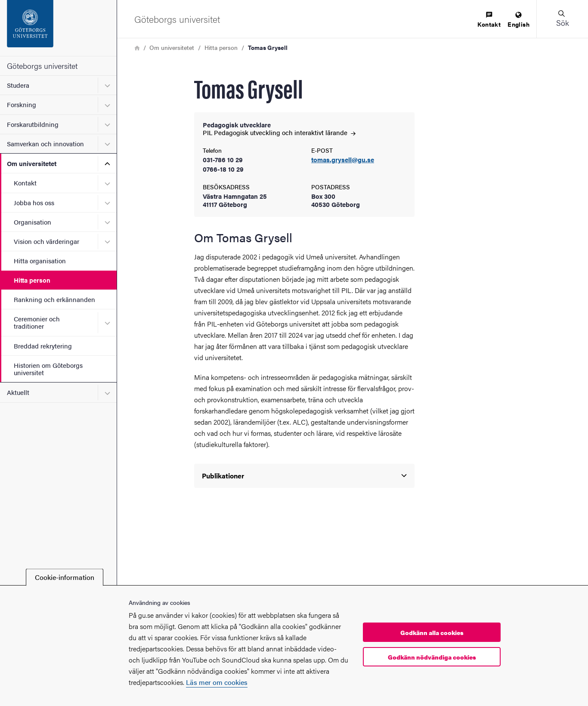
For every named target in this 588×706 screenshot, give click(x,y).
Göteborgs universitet (42, 66)
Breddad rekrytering (43, 346)
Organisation (32, 222)
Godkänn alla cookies (432, 632)
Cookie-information (65, 577)
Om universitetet (32, 163)
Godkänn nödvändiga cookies (432, 657)
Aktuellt (18, 392)
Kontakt (25, 183)
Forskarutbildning (33, 124)
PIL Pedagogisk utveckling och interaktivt (279, 132)
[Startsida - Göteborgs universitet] (58, 28)
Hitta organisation (40, 261)
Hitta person (32, 280)
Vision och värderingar (46, 241)
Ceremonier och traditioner (37, 322)
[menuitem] (489, 20)
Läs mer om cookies (217, 682)
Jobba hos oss (34, 202)
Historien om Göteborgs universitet (48, 369)
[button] (562, 19)
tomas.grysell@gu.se (343, 160)
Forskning (22, 104)
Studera (18, 85)
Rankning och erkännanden (54, 299)
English (518, 20)
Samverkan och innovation (45, 143)
